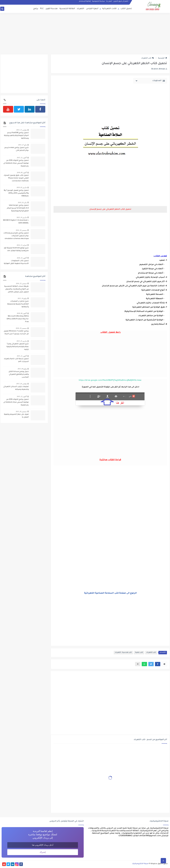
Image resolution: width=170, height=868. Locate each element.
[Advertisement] (85, 34)
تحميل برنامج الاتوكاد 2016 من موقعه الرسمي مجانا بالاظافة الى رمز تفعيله (16, 163)
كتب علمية (139, 653)
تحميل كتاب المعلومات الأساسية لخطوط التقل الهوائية (16, 262)
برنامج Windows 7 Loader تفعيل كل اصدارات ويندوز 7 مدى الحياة (16, 333)
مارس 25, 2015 (22, 341)
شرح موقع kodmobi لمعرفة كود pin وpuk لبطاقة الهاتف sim (16, 249)
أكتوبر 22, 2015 (22, 158)
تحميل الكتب (126, 9)
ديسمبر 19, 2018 (21, 328)
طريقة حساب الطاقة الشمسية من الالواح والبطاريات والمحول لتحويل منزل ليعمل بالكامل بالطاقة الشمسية (16, 289)
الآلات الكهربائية (109, 9)
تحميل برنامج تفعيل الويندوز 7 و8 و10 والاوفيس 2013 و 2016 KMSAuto (16, 193)
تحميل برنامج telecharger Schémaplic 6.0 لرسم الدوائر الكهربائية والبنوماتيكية (18, 208)
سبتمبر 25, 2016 (21, 283)
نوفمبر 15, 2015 (22, 130)
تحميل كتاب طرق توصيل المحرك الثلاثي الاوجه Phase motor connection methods (16, 178)
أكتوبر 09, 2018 (22, 173)
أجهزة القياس (92, 9)
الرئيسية (162, 58)
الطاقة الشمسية (67, 9)
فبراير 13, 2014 (22, 245)
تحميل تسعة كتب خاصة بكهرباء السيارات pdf (16, 360)
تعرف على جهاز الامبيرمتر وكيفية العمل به (16, 416)
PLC (42, 9)
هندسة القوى (52, 9)
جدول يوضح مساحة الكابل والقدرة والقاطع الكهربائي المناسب (19, 374)
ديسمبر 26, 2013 (21, 411)
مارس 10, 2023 (22, 217)
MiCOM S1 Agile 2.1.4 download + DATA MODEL (16, 222)
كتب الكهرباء (148, 58)
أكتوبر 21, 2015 (22, 356)
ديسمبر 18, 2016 (21, 230)
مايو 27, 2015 (22, 145)
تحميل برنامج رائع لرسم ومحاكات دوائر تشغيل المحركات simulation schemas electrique (16, 236)
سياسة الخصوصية (99, 1)
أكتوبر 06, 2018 (22, 313)
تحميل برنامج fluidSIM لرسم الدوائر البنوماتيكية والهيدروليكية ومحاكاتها (16, 136)
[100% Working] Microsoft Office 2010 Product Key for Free (18, 319)
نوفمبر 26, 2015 (22, 384)
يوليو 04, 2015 (22, 369)
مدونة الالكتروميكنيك (140, 864)
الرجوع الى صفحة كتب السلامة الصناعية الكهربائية (110, 593)
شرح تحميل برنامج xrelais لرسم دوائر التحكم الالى (17, 149)
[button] (158, 664)
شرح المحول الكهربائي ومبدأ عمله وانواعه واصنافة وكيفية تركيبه (18, 347)
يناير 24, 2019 (22, 202)
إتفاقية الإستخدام (85, 1)
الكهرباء (80, 9)
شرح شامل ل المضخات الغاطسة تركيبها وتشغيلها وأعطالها (18, 304)
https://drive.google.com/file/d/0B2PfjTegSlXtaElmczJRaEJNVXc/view (110, 380)
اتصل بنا (109, 1)
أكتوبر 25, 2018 (22, 258)
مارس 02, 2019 (22, 187)
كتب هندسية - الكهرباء (123, 653)
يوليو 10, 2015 (22, 298)
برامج (36, 9)
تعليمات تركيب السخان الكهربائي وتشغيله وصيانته (16, 388)
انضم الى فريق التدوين (121, 1)
